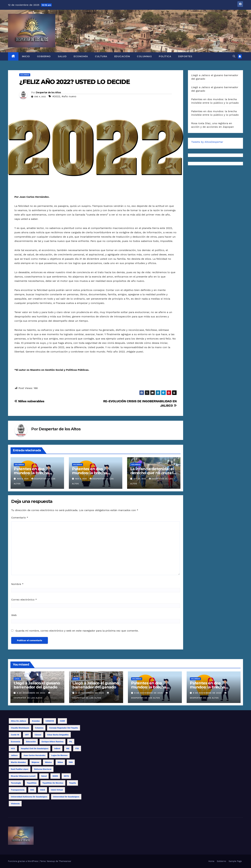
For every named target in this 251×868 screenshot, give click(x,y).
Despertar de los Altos (48, 92)
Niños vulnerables (29, 401)
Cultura (101, 56)
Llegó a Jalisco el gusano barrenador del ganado (37, 685)
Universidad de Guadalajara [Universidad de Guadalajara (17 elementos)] (66, 797)
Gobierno (44, 56)
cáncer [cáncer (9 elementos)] (38, 735)
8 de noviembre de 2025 (31, 693)
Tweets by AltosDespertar (207, 142)
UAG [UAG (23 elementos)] (32, 790)
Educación (122, 56)
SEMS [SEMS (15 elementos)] (55, 776)
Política (165, 56)
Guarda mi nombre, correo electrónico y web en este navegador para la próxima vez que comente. (77, 631)
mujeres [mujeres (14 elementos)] (35, 762)
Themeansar (65, 861)
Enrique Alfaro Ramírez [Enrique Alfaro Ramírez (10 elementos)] (53, 742)
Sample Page (235, 861)
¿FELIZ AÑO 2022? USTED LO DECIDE (75, 82)
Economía (81, 56)
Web (14, 615)
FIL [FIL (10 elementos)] (71, 742)
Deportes (185, 56)
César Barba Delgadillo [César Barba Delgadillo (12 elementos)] (58, 735)
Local (17, 679)
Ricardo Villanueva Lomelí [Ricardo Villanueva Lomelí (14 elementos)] (23, 776)
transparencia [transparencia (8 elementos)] (18, 790)
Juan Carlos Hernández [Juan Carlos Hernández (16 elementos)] (34, 755)
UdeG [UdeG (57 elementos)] (43, 790)
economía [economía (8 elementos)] (16, 742)
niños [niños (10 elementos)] (60, 762)
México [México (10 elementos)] (48, 762)
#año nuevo (69, 96)
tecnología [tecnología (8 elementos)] (16, 783)
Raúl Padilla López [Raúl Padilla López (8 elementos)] (20, 769)
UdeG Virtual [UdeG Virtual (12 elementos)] (57, 790)
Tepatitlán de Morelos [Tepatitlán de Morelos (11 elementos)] (53, 783)
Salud (62, 56)
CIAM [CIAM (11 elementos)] (62, 721)
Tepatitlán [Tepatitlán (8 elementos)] (32, 783)
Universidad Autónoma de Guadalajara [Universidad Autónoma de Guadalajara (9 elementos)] (29, 797)
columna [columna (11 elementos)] (39, 728)
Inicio (26, 56)
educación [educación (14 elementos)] (31, 742)
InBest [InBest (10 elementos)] (57, 748)
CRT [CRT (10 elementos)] (27, 735)
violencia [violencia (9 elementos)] (15, 804)
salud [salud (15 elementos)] (44, 776)
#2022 (56, 96)
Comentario (20, 518)
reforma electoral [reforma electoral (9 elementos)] (43, 769)
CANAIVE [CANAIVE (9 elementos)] (50, 721)
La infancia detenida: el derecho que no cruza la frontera (153, 473)
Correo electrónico (24, 600)
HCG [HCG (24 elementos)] (13, 748)
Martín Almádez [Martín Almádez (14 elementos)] (18, 762)
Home (211, 861)
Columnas (144, 56)
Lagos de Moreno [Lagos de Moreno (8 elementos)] (59, 755)
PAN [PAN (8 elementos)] (71, 762)
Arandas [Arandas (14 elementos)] (36, 721)
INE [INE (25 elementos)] (68, 748)
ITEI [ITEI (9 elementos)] (77, 748)
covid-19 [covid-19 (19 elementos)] (15, 735)
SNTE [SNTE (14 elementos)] (66, 776)
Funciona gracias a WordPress (23, 861)
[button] (234, 56)
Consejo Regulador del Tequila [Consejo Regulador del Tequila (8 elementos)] (63, 728)
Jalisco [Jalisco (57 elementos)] (14, 755)
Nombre (17, 584)
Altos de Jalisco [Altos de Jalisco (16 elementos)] (18, 721)
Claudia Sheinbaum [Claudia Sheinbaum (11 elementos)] (20, 728)
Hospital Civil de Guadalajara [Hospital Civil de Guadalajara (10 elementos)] (35, 748)
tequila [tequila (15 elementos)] (72, 783)
